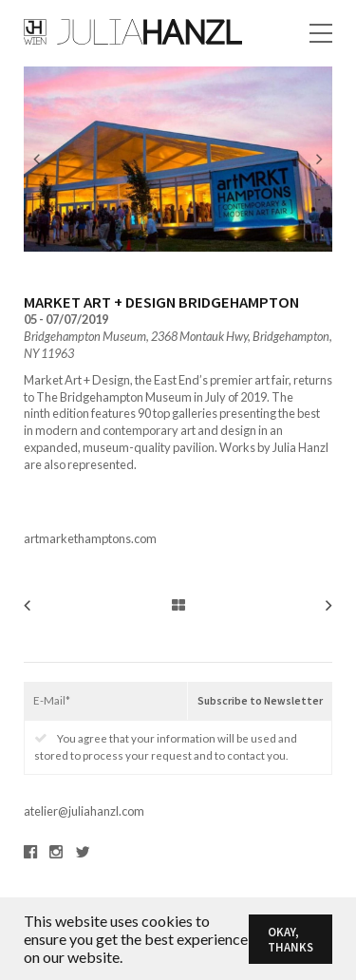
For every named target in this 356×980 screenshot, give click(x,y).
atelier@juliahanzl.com (84, 811)
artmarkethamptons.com (90, 538)
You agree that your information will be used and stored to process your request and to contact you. (166, 747)
